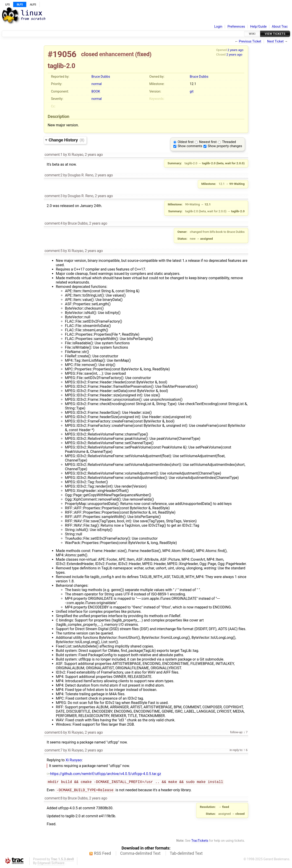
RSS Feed (102, 854)
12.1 (193, 84)
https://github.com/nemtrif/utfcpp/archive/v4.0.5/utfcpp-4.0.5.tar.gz (104, 774)
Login (218, 27)
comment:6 (53, 732)
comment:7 (53, 750)
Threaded (229, 142)
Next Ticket (275, 41)
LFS (7, 4)
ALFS (33, 4)
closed (89, 54)
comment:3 (53, 196)
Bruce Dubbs (101, 77)
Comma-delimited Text (140, 854)
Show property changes (225, 146)
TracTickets (200, 842)
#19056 (62, 54)
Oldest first (186, 142)
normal (97, 84)
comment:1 (53, 155)
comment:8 (53, 799)
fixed (143, 54)
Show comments (190, 146)
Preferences (236, 27)
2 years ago (235, 50)
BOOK (96, 92)
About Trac (280, 27)
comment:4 (53, 223)
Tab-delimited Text (186, 854)
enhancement (117, 54)
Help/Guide (258, 27)
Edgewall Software (51, 864)
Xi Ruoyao (74, 760)
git (192, 92)
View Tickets (275, 34)
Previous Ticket (250, 41)
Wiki (252, 34)
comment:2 (53, 175)
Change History (66, 140)
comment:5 (53, 251)
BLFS (20, 4)
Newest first (208, 142)
